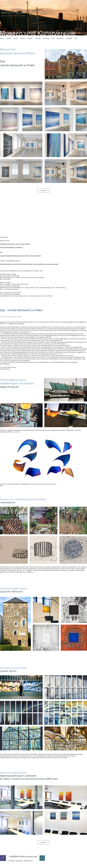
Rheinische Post (5, 241)
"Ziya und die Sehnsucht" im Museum (11, 247)
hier (18, 276)
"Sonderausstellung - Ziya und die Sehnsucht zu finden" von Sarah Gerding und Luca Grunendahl (29, 264)
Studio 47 (18, 261)
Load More (44, 190)
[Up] (42, 858)
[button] (76, 38)
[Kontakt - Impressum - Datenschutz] (21, 861)
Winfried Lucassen (13, 8)
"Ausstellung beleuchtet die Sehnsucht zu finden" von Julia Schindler (21, 256)
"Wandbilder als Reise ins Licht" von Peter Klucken (15, 244)
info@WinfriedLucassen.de (23, 856)
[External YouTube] (21, 216)
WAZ (1, 252)
